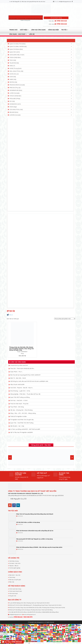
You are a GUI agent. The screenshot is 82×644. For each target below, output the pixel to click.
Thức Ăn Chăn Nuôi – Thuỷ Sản (19, 397)
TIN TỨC (65, 30)
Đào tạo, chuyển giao (15, 573)
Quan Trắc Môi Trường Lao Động (20, 391)
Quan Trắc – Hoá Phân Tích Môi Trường (22, 416)
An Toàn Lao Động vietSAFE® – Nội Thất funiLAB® (25, 423)
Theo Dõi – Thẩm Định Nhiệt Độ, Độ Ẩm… (22, 362)
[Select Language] (7, 628)
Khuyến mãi (13, 589)
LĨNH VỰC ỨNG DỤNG (38, 30)
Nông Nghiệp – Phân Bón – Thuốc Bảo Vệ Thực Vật (25, 388)
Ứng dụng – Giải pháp (18, 34)
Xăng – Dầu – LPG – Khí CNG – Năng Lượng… (23, 407)
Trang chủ (13, 30)
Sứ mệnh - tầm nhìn (15, 557)
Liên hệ (32, 34)
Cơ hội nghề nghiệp (15, 562)
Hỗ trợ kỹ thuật (13, 587)
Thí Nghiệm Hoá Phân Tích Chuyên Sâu (22, 413)
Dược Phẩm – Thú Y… (16, 365)
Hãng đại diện (53, 30)
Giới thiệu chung (14, 555)
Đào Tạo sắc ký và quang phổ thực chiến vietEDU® (25, 368)
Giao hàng (12, 571)
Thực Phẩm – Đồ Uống (17, 400)
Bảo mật (12, 575)
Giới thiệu (24, 30)
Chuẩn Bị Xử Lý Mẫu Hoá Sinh (19, 359)
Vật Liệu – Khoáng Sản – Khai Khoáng (21, 404)
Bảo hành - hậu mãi (15, 569)
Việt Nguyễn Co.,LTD (18, 492)
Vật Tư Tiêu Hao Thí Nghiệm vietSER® (21, 426)
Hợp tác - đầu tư (14, 559)
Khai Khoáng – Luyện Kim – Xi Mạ (20, 384)
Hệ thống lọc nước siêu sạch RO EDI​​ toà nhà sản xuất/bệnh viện (29, 375)
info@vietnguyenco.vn (65, 2)
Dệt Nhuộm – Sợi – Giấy (17, 420)
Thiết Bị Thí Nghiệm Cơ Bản (18, 410)
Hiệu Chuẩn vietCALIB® (17, 378)
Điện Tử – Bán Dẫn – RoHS (18, 372)
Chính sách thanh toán (16, 585)
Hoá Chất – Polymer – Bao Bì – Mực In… (22, 381)
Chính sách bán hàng (15, 583)
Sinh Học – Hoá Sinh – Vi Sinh (19, 394)
